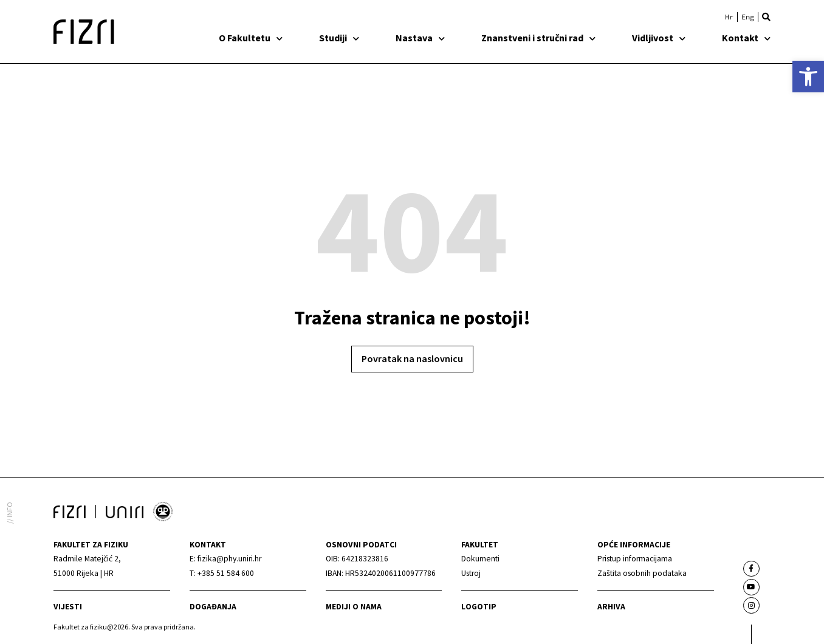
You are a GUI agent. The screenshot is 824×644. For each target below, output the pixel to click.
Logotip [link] (479, 607)
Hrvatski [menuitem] (729, 17)
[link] (808, 77)
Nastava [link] (420, 38)
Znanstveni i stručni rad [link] (538, 38)
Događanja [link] (213, 607)
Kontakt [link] (746, 38)
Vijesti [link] (68, 607)
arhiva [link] (611, 607)
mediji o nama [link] (354, 607)
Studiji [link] (339, 38)
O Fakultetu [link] (251, 38)
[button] (766, 17)
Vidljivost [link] (659, 38)
